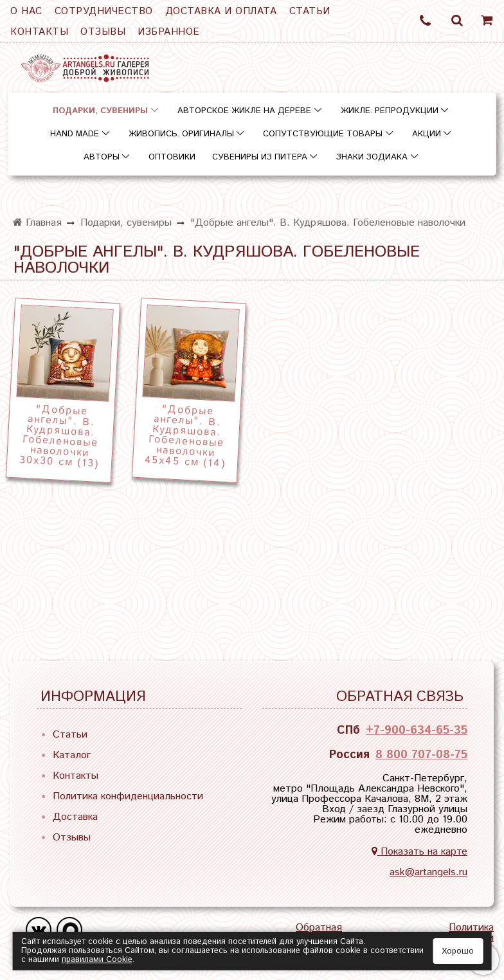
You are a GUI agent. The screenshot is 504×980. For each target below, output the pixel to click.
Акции (427, 134)
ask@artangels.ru (428, 872)
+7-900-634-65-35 (417, 730)
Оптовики (172, 157)
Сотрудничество (104, 11)
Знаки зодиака (372, 157)
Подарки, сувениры (100, 111)
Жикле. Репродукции (390, 111)
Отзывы (103, 32)
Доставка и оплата (221, 11)
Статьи (310, 11)
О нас (26, 11)
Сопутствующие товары (323, 134)
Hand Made (75, 134)
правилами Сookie (97, 960)
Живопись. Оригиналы (181, 134)
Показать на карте (419, 852)
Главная (37, 223)
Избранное (169, 32)
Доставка (75, 817)
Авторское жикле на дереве (244, 111)
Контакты (39, 32)
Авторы (102, 157)
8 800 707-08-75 (421, 755)
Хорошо (458, 951)
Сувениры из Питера (260, 157)
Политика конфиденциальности (128, 796)
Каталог (72, 755)
